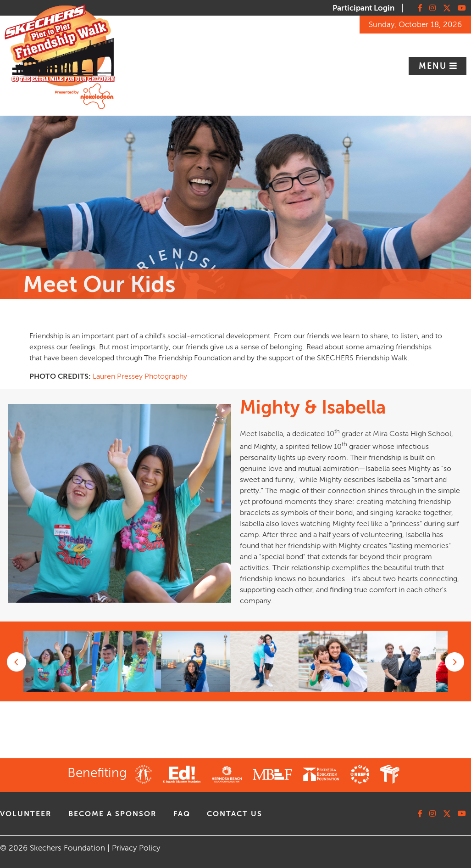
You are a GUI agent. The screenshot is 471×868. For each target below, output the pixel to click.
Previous (17, 662)
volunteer (26, 814)
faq (182, 814)
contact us (235, 814)
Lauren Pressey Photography (140, 376)
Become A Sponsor (113, 814)
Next (454, 662)
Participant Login (363, 8)
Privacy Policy (136, 848)
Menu (434, 66)
